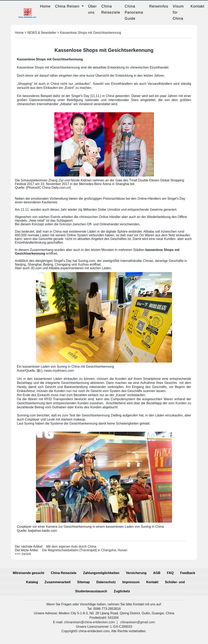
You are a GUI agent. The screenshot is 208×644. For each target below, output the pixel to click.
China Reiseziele (111, 9)
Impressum (131, 582)
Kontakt (197, 6)
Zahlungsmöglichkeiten (101, 573)
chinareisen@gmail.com (138, 622)
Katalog (32, 582)
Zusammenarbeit (57, 582)
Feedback (188, 573)
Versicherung (136, 573)
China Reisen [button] (68, 6)
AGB (157, 573)
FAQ (170, 573)
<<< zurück (23, 554)
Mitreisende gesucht (29, 573)
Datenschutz (106, 582)
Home (45, 6)
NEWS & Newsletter (42, 33)
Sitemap (83, 582)
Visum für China (178, 12)
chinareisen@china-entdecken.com (89, 622)
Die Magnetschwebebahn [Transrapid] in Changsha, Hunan (85, 550)
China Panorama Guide (134, 12)
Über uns (93, 9)
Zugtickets (122, 591)
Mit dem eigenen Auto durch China (71, 546)
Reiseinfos (159, 6)
